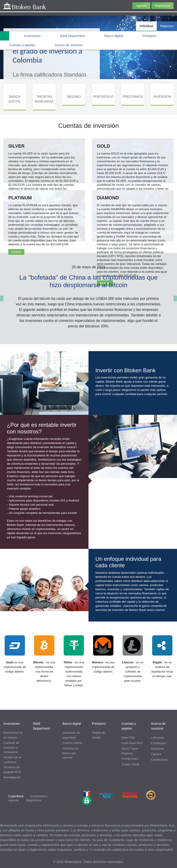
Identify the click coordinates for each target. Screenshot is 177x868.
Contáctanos (159, 760)
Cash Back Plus (132, 743)
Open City (128, 738)
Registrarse (162, 6)
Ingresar (141, 6)
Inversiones (32, 36)
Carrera (156, 754)
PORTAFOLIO (103, 97)
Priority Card (130, 759)
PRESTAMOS (133, 97)
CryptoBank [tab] (16, 796)
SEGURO (74, 97)
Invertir (16, 252)
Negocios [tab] (167, 26)
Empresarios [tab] (39, 796)
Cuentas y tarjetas (22, 45)
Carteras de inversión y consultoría (11, 748)
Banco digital (114, 36)
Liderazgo (158, 738)
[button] (2, 299)
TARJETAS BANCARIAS (44, 99)
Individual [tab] (146, 26)
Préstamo (149, 36)
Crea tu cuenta (72, 743)
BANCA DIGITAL (15, 99)
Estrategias (158, 743)
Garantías (158, 749)
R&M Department (73, 36)
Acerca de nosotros (69, 45)
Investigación (12, 777)
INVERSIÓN (162, 97)
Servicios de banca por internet (71, 753)
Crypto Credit (130, 764)
